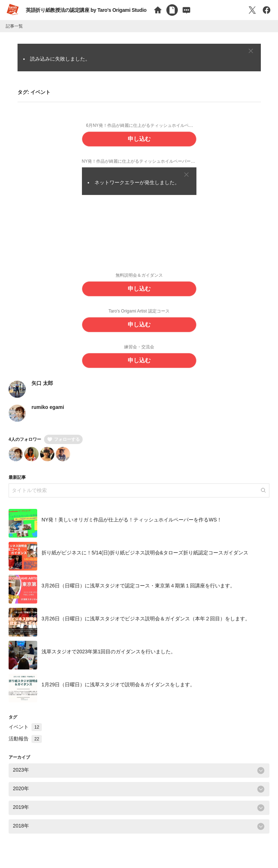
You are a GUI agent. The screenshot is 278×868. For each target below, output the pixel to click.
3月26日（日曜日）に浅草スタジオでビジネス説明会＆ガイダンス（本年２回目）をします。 (146, 619)
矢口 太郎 (42, 383)
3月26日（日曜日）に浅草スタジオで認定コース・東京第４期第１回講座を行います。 (138, 586)
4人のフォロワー (25, 439)
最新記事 (17, 477)
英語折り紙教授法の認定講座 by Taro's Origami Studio (86, 10)
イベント (25, 727)
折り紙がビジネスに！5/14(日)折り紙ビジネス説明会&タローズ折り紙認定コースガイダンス (145, 553)
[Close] (251, 51)
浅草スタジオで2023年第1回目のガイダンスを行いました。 (109, 652)
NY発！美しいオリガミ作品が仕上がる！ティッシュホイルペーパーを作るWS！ (132, 520)
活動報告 (25, 739)
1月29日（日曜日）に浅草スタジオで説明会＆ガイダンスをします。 (118, 685)
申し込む (139, 139)
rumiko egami (48, 407)
